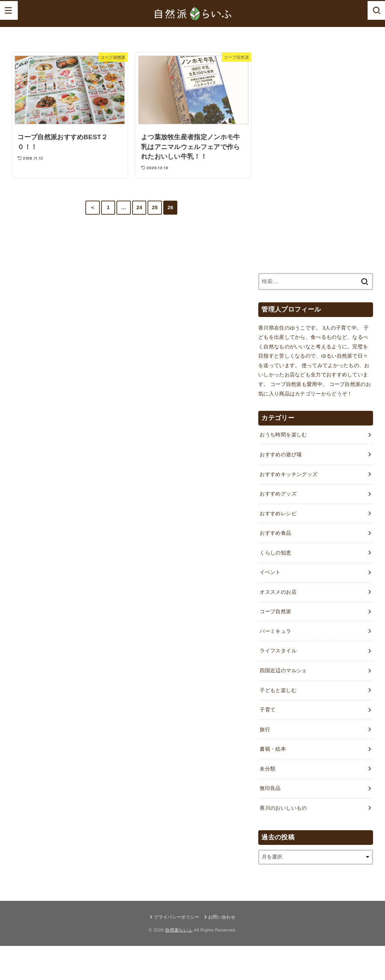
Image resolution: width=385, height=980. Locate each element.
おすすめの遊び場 (281, 455)
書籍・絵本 (273, 749)
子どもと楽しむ (278, 690)
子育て (267, 710)
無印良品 (270, 788)
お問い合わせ (222, 917)
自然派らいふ (179, 930)
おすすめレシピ (278, 514)
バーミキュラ (275, 631)
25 (155, 207)
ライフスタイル (278, 651)
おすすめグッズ (278, 494)
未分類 (267, 769)
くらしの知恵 (275, 553)
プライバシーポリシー (176, 917)
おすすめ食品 (275, 533)
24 (139, 207)
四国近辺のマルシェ (283, 671)
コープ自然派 (275, 611)
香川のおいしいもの (283, 808)
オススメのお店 (278, 592)
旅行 (265, 730)
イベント (270, 572)
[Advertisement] (310, 155)
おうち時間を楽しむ (283, 435)
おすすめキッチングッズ (288, 474)
